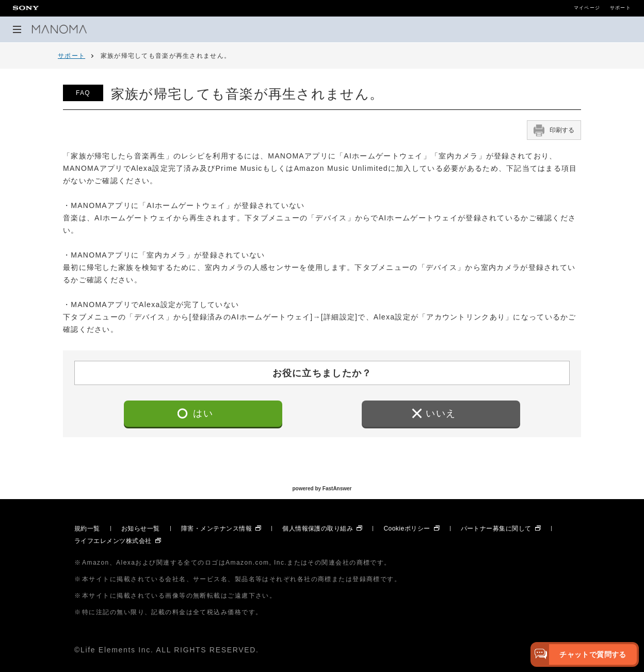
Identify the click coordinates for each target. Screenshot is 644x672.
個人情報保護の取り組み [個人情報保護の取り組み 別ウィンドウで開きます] (318, 529)
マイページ (587, 8)
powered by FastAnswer (322, 489)
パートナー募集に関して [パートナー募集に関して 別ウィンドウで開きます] (496, 529)
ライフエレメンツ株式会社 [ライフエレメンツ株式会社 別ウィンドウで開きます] (113, 541)
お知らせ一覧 (141, 529)
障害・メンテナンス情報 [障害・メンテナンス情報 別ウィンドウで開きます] (216, 529)
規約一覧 (87, 529)
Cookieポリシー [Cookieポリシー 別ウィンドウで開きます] (407, 529)
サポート (621, 8)
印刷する (554, 130)
